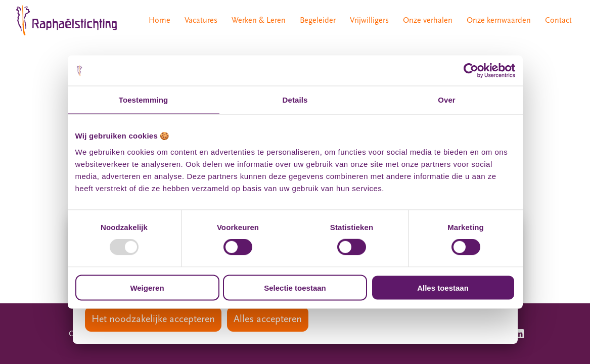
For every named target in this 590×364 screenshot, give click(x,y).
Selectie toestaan (295, 287)
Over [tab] (447, 100)
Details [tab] (295, 100)
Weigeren (147, 287)
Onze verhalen (428, 20)
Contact (558, 20)
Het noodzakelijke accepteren (153, 319)
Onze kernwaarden (499, 20)
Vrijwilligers (369, 20)
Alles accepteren (268, 319)
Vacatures (201, 20)
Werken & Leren (259, 20)
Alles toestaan (443, 287)
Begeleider (318, 20)
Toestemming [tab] (144, 100)
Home (160, 20)
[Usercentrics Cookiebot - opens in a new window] (471, 71)
